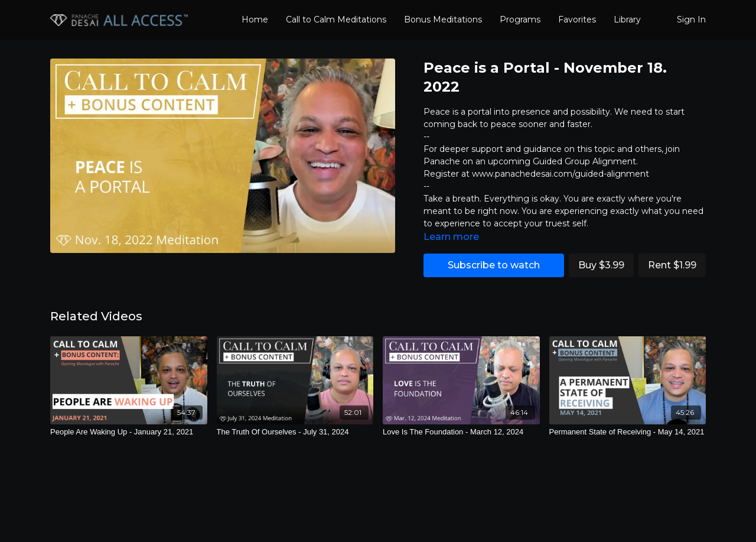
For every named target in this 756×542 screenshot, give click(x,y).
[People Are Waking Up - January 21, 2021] (129, 432)
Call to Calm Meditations (336, 20)
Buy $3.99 (601, 265)
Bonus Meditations (443, 20)
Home (255, 20)
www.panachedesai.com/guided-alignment (561, 174)
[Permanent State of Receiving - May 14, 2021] (628, 432)
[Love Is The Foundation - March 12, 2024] (461, 432)
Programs (520, 20)
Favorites (577, 20)
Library (627, 20)
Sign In (691, 20)
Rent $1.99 (672, 265)
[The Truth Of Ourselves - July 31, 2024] (295, 432)
